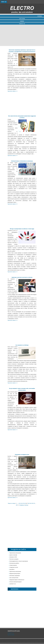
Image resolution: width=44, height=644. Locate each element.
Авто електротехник (14, 578)
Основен (40, 16)
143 (19, 503)
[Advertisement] (22, 35)
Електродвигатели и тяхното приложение (19, 561)
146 (25, 503)
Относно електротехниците (16, 582)
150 (32, 503)
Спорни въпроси (13, 565)
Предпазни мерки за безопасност (17, 580)
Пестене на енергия (14, 559)
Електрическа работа (14, 563)
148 (29, 503)
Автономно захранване (15, 576)
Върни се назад (11, 503)
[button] (4, 2)
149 (30, 503)
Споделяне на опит (14, 567)
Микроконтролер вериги (15, 574)
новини (22, 21)
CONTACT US (22, 24)
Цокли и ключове (13, 555)
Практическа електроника (15, 553)
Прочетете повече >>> (13, 91)
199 (17, 505)
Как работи (12, 569)
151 (34, 503)
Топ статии (22, 19)
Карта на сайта (11, 635)
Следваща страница (24, 505)
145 (23, 503)
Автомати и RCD (13, 557)
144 (21, 503)
